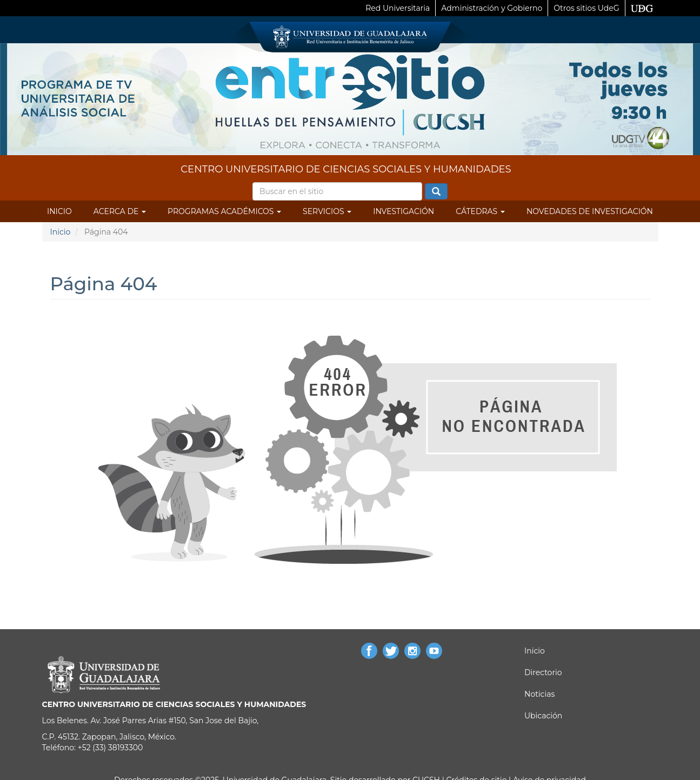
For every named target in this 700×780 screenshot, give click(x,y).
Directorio (543, 672)
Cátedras (480, 211)
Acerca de (120, 211)
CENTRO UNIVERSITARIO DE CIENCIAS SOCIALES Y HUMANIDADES (346, 169)
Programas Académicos (224, 211)
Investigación (404, 211)
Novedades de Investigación (590, 211)
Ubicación (543, 716)
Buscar (436, 192)
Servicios (327, 211)
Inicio (59, 211)
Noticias (539, 694)
